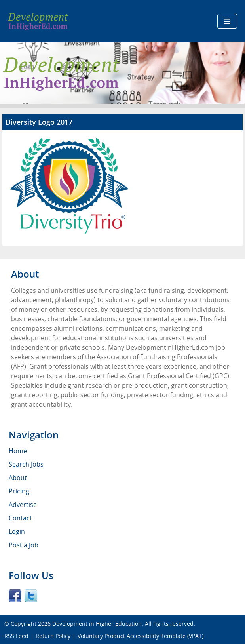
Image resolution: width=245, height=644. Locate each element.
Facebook (15, 596)
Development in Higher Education (97, 624)
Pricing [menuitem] (19, 491)
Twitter (31, 596)
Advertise (23, 505)
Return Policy (53, 636)
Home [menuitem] (18, 451)
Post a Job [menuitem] (24, 545)
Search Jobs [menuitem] (26, 464)
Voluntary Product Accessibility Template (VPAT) (141, 636)
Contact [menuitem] (20, 518)
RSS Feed (16, 636)
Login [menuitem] (17, 532)
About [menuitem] (18, 478)
